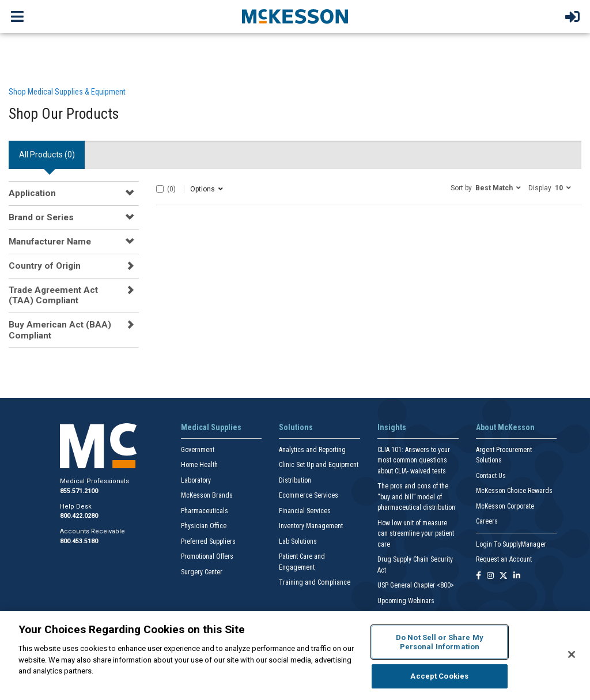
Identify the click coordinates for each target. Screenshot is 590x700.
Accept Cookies (439, 676)
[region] (295, 656)
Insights (392, 427)
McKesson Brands (207, 495)
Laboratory (196, 480)
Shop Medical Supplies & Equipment (67, 92)
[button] (486, 187)
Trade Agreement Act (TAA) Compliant (53, 295)
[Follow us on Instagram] (490, 576)
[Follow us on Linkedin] (517, 576)
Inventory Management (311, 526)
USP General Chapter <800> (416, 585)
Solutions (296, 427)
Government (198, 450)
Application (32, 193)
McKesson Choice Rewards (514, 491)
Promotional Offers (207, 556)
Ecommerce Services (309, 495)
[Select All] (160, 189)
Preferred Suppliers (208, 541)
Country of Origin (45, 266)
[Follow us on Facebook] (479, 576)
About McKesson (505, 427)
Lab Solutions (298, 541)
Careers (487, 521)
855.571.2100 (79, 491)
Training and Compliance (315, 582)
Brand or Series (41, 217)
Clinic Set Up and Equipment (319, 465)
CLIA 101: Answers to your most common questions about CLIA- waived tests (414, 460)
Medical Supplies (211, 427)
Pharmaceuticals (205, 511)
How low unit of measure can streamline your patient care (416, 534)
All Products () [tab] (47, 155)
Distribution (295, 480)
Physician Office (204, 526)
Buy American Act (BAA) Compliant (60, 330)
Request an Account (504, 559)
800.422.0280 (79, 516)
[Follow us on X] (504, 576)
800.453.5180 (79, 541)
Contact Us (491, 476)
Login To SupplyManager (511, 544)
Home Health (199, 465)
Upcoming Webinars (406, 601)
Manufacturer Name (50, 242)
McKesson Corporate (505, 506)
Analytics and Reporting (312, 450)
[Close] (572, 654)
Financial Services (305, 511)
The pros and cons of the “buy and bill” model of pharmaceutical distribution (416, 497)
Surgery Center (202, 572)
